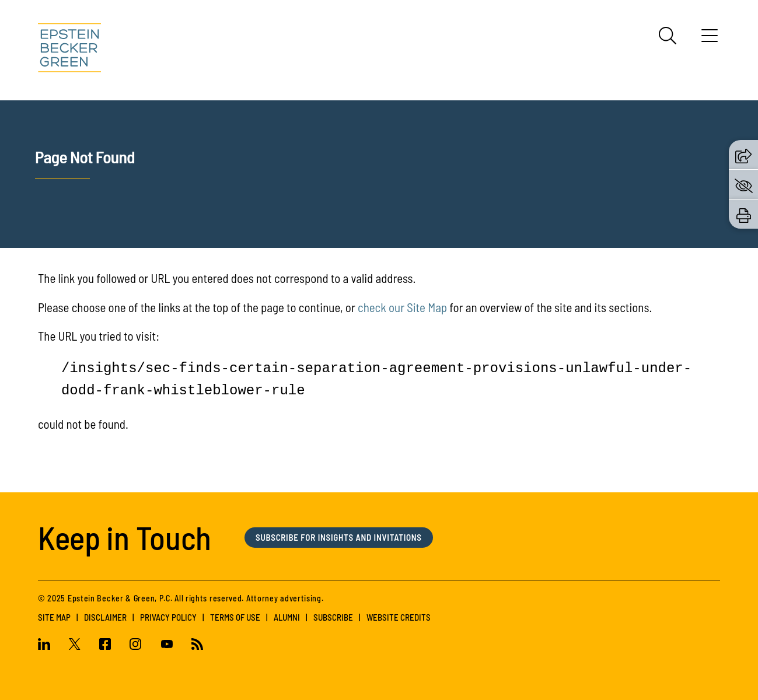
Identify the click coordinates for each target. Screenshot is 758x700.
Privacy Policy (168, 617)
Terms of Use (235, 617)
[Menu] (710, 40)
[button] (743, 155)
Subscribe (333, 617)
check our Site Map (402, 307)
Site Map (54, 617)
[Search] (668, 36)
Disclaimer (105, 617)
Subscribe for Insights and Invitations (339, 537)
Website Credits (399, 617)
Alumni (287, 617)
